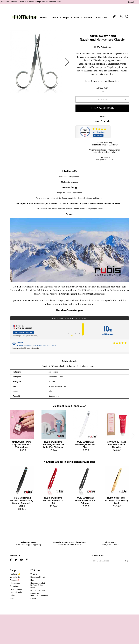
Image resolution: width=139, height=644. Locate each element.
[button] (68, 62)
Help (32, 580)
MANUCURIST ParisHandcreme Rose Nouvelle (116, 445)
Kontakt (33, 598)
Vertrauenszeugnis (24, 333)
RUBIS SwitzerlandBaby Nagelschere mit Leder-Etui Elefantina (53, 445)
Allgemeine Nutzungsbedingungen (39, 594)
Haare (76, 17)
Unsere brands (16, 592)
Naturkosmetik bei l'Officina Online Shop (38, 585)
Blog (12, 598)
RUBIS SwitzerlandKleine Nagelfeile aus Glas (85, 445)
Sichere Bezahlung (38, 590)
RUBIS (85, 290)
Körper (66, 17)
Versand (34, 574)
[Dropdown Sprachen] (133, 2)
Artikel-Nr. (71, 366)
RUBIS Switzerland (102, 36)
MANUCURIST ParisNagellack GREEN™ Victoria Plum (22, 445)
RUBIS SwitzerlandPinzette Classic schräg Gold (116, 501)
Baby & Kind (102, 17)
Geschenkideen (16, 589)
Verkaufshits (15, 577)
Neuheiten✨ (15, 574)
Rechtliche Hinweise (38, 577)
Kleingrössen (15, 583)
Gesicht (55, 17)
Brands (43, 17)
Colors (12, 595)
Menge (101, 99)
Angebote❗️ (15, 580)
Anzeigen (98, 135)
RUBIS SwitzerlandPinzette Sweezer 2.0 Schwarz (85, 501)
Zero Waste (15, 586)
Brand (44, 366)
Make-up (88, 17)
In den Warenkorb (102, 108)
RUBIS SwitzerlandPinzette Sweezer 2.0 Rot (53, 501)
